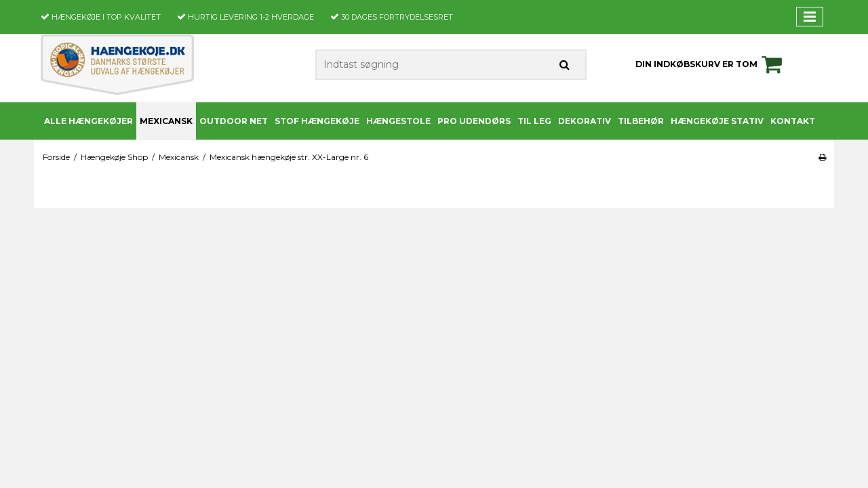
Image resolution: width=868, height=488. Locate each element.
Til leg (534, 121)
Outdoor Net (234, 121)
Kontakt (793, 121)
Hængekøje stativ (717, 121)
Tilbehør (641, 121)
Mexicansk (166, 121)
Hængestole (398, 121)
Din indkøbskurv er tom (711, 64)
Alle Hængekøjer (88, 121)
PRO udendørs (474, 121)
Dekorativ (585, 121)
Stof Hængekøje (317, 121)
